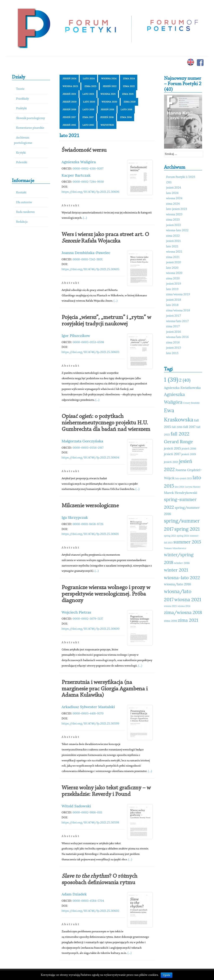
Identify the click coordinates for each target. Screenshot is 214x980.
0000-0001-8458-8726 (88, 524)
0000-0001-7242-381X (88, 259)
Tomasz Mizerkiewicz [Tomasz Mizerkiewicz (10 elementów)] (175, 548)
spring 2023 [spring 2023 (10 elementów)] (170, 536)
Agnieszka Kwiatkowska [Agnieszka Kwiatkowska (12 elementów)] (182, 388)
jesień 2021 (69, 94)
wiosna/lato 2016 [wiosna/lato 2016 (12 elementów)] (178, 584)
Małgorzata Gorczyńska (82, 441)
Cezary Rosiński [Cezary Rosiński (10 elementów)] (191, 403)
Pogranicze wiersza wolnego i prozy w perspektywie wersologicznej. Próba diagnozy (106, 594)
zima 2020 (130, 102)
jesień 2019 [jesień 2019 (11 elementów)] (189, 454)
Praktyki (21, 109)
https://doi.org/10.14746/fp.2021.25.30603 (90, 352)
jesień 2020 (70, 102)
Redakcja (22, 222)
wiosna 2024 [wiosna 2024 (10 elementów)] (184, 606)
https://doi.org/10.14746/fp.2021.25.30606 (91, 192)
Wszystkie (107, 125)
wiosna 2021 (108, 94)
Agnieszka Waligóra (79, 162)
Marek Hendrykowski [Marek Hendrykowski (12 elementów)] (181, 493)
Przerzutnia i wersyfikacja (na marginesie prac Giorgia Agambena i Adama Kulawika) (105, 689)
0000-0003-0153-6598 (88, 342)
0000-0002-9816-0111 (88, 812)
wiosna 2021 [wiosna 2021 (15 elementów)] (188, 599)
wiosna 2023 (70, 86)
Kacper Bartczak (76, 175)
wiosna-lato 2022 (177, 231)
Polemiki (22, 162)
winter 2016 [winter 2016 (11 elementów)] (182, 563)
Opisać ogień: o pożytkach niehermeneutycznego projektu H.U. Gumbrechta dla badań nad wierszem (106, 423)
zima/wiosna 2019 (178, 295)
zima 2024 (129, 78)
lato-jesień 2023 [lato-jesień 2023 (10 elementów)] (184, 478)
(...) (85, 218)
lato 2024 (89, 78)
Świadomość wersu (84, 150)
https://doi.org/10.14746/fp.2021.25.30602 (90, 911)
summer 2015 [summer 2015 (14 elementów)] (187, 542)
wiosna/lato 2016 (177, 337)
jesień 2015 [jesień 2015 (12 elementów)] (173, 448)
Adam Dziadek (74, 894)
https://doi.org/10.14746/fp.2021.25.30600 (91, 629)
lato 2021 (88, 94)
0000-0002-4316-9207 (88, 168)
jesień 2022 (110, 86)
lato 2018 (126, 109)
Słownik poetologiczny (31, 118)
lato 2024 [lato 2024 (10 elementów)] (179, 487)
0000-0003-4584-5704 (88, 901)
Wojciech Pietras (76, 612)
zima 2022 (129, 86)
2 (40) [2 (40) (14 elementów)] (185, 380)
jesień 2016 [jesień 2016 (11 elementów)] (189, 448)
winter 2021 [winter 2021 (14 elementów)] (176, 570)
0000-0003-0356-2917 (88, 448)
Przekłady (22, 99)
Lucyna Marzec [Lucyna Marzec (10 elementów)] (193, 487)
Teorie (20, 89)
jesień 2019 (69, 109)
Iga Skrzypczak (75, 517)
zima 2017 (88, 117)
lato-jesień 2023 (177, 209)
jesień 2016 (107, 117)
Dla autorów (24, 202)
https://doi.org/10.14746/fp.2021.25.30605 (90, 269)
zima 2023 (90, 86)
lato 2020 (89, 102)
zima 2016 (126, 117)
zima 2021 (128, 94)
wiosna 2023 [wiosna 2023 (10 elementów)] (170, 606)
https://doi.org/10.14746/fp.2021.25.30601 (90, 534)
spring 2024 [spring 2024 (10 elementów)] (183, 536)
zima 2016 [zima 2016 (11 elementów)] (171, 621)
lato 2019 (88, 109)
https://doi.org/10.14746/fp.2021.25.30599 (90, 723)
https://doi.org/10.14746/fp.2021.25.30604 (90, 457)
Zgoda (167, 975)
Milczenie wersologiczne (90, 506)
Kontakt (21, 193)
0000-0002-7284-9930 (88, 182)
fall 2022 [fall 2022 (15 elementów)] (180, 434)
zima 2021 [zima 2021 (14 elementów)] (188, 620)
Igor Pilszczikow (76, 336)
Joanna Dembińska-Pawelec (86, 253)
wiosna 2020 (109, 102)
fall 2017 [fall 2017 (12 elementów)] (189, 427)
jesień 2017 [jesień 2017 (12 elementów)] (172, 454)
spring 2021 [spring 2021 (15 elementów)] (187, 529)
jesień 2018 (108, 109)
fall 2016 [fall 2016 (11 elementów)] (177, 427)
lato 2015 (88, 125)
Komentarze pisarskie (30, 128)
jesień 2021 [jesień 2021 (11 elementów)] (171, 462)
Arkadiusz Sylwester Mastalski (88, 707)
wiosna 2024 (109, 78)
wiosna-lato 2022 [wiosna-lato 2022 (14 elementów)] (182, 578)
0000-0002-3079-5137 (88, 619)
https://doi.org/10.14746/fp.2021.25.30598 (90, 822)
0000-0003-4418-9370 (88, 713)
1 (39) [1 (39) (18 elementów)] (171, 379)
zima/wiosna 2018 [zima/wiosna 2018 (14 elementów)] (183, 612)
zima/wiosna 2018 (178, 311)
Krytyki (21, 153)
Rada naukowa (25, 212)
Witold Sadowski (76, 806)
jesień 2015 (69, 125)
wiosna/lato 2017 (177, 321)
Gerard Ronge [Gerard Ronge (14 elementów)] (179, 442)
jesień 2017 (69, 117)
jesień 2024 (70, 78)
